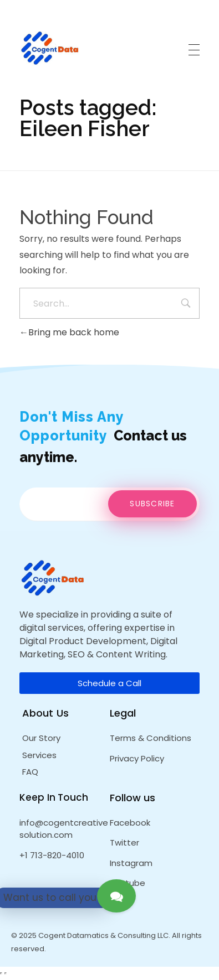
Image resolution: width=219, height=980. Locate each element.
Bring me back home (69, 332)
